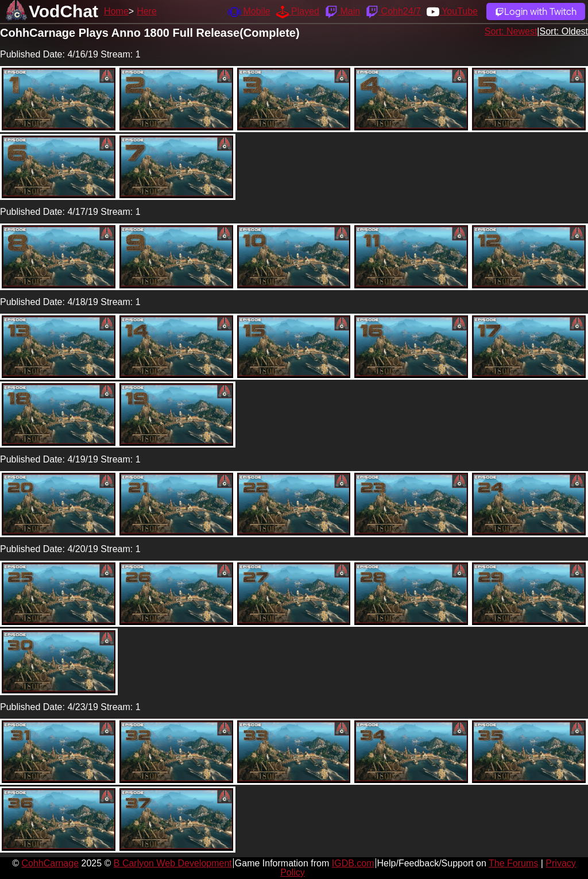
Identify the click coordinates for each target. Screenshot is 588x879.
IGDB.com (353, 863)
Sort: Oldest (564, 31)
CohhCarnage (50, 863)
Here (147, 11)
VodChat (63, 11)
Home (116, 11)
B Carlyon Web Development (173, 863)
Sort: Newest (511, 31)
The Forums (513, 863)
